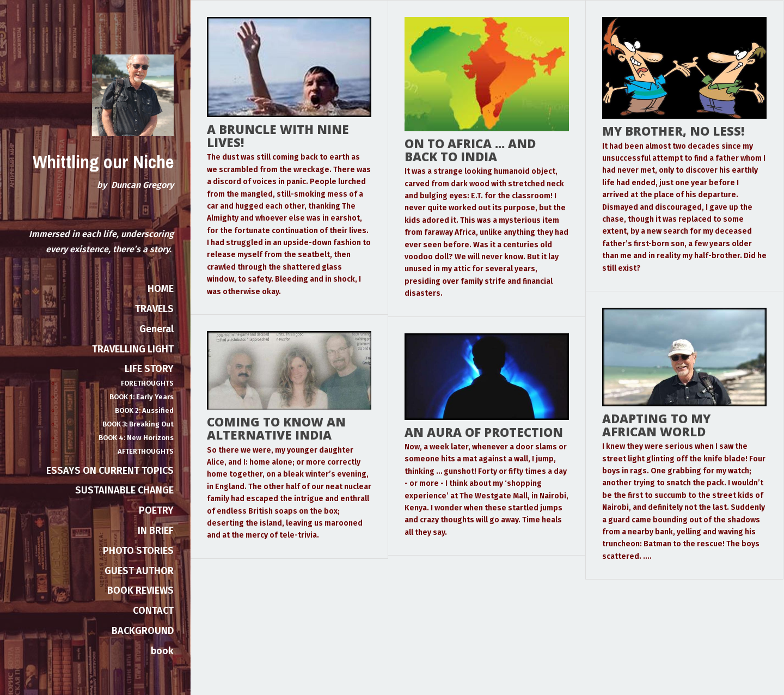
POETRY (156, 510)
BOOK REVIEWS (140, 590)
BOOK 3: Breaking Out (138, 424)
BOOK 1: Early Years (142, 397)
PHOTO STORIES (138, 551)
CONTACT (153, 611)
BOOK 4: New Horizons (136, 438)
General (157, 329)
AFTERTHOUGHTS (146, 451)
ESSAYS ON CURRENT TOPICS (110, 471)
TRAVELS (154, 309)
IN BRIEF (156, 531)
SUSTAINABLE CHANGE (124, 490)
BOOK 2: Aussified (144, 410)
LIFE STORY (149, 369)
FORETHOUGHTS (147, 383)
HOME (161, 289)
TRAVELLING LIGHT (133, 349)
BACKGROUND (143, 631)
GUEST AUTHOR (139, 571)
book (162, 651)
